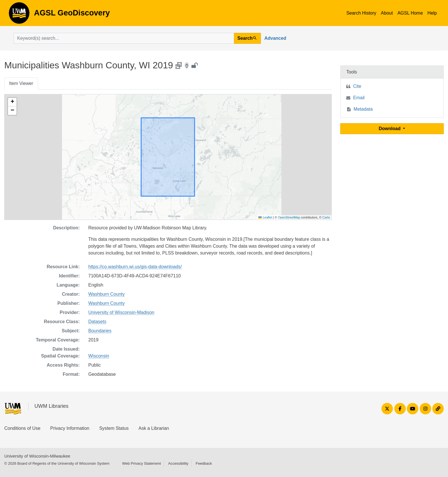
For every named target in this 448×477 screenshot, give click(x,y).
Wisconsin (99, 356)
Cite (357, 86)
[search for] (124, 38)
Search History (361, 13)
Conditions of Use (22, 428)
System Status (114, 428)
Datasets (97, 322)
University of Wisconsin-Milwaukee (37, 456)
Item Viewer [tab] (21, 83)
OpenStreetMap (289, 217)
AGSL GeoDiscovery (19, 15)
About (387, 13)
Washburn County (106, 294)
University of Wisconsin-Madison (121, 312)
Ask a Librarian (154, 428)
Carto (326, 217)
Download (390, 129)
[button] (12, 102)
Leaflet (265, 217)
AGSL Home (410, 13)
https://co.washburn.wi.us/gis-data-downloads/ (135, 267)
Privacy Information (70, 428)
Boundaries (100, 331)
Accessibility (178, 463)
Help (432, 13)
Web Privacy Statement (141, 463)
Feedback (204, 463)
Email (359, 98)
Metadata (363, 109)
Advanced (275, 38)
